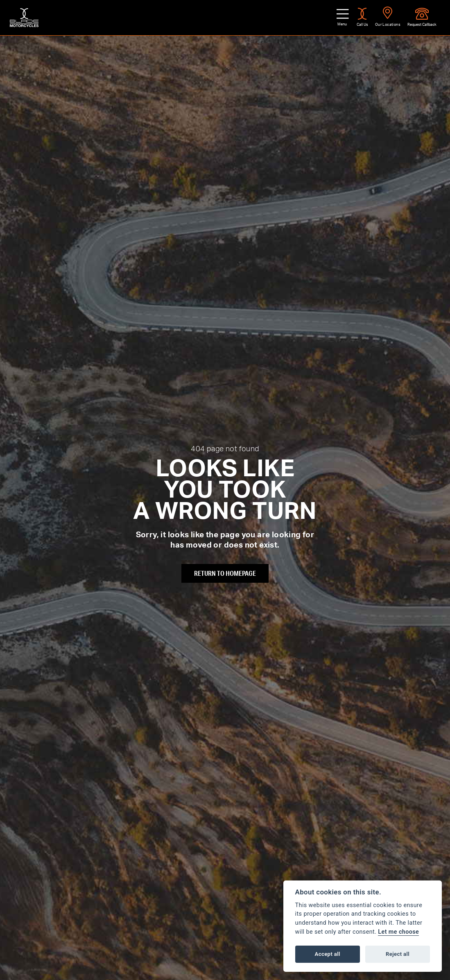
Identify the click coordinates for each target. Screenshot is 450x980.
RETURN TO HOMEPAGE (225, 573)
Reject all (398, 954)
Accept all (328, 954)
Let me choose (398, 932)
